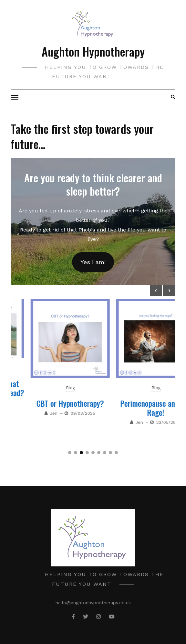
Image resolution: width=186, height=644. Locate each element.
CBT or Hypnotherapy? (136, 403)
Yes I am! (93, 262)
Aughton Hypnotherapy (93, 51)
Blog (50, 368)
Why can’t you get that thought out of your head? (50, 388)
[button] (70, 453)
